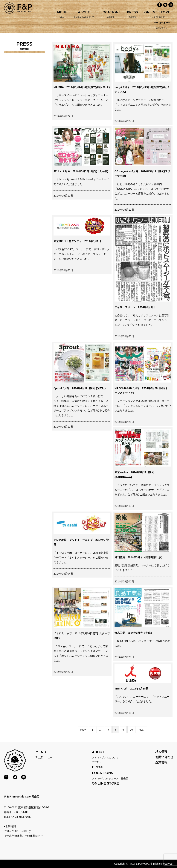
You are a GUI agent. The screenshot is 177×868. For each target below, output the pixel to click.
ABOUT (98, 752)
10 (131, 729)
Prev (83, 730)
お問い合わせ (164, 757)
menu (41, 752)
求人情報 (161, 752)
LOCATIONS (102, 773)
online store (105, 784)
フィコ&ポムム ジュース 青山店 (110, 778)
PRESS (98, 767)
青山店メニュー (44, 757)
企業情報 (161, 763)
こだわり (97, 762)
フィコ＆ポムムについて (105, 757)
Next (142, 730)
